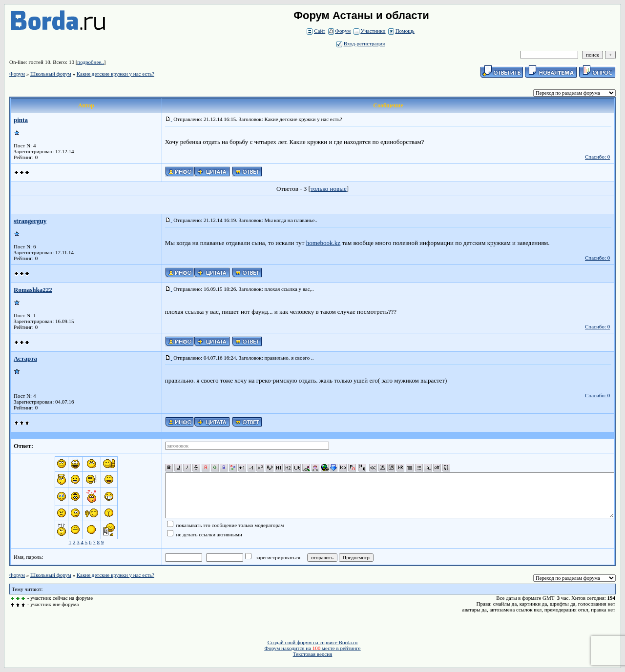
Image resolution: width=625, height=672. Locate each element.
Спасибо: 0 (597, 157)
